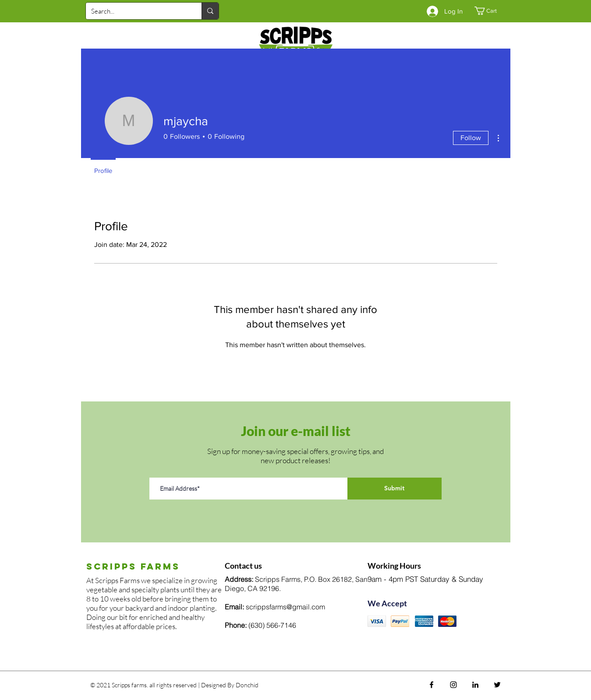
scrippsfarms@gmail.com (285, 607)
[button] (490, 11)
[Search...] (137, 11)
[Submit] (395, 489)
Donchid (247, 685)
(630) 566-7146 (272, 625)
